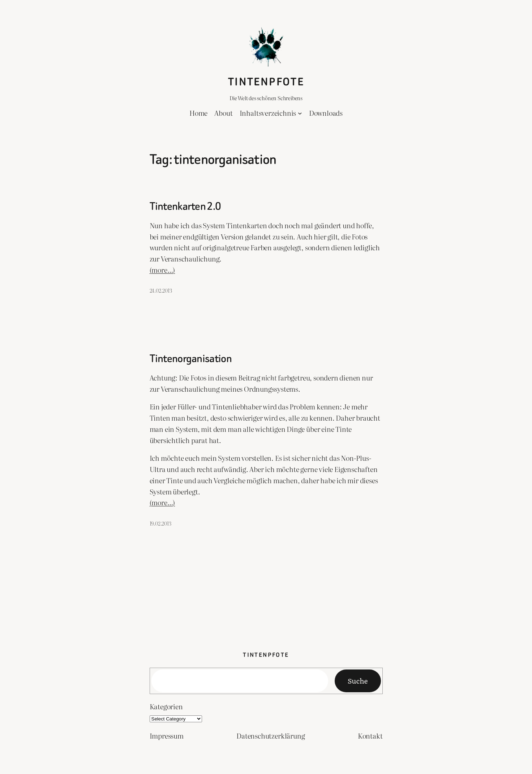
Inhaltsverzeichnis (268, 113)
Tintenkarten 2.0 (185, 207)
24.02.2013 (161, 290)
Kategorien (166, 706)
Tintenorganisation (191, 359)
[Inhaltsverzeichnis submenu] (300, 113)
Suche (358, 681)
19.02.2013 (160, 523)
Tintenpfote (266, 82)
